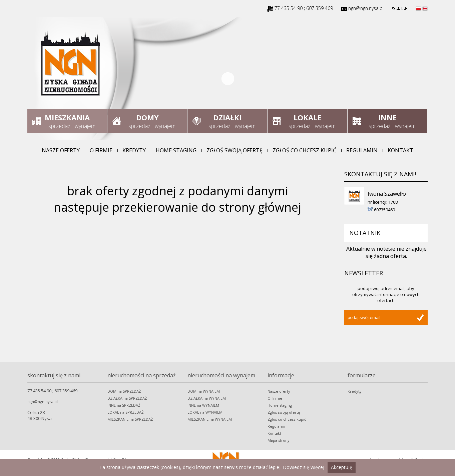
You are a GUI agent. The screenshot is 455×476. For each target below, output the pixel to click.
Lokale (307, 117)
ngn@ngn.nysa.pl (366, 8)
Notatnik (365, 233)
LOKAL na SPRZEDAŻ (125, 412)
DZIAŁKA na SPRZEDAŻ (127, 398)
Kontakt (400, 150)
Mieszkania (67, 117)
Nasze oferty (61, 150)
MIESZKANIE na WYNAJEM (210, 419)
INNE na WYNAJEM (203, 405)
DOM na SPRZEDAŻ (124, 391)
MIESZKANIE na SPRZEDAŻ (130, 419)
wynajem (85, 126)
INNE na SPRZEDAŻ (124, 405)
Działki (227, 117)
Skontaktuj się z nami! (380, 174)
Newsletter (364, 273)
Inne (387, 117)
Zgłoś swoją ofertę (235, 150)
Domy (147, 117)
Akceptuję (342, 467)
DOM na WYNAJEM (204, 391)
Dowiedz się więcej (304, 467)
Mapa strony (279, 440)
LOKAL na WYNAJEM (205, 412)
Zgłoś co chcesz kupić (304, 150)
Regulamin (362, 150)
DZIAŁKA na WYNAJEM (207, 398)
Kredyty (134, 150)
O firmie (101, 150)
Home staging (176, 150)
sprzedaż (59, 126)
